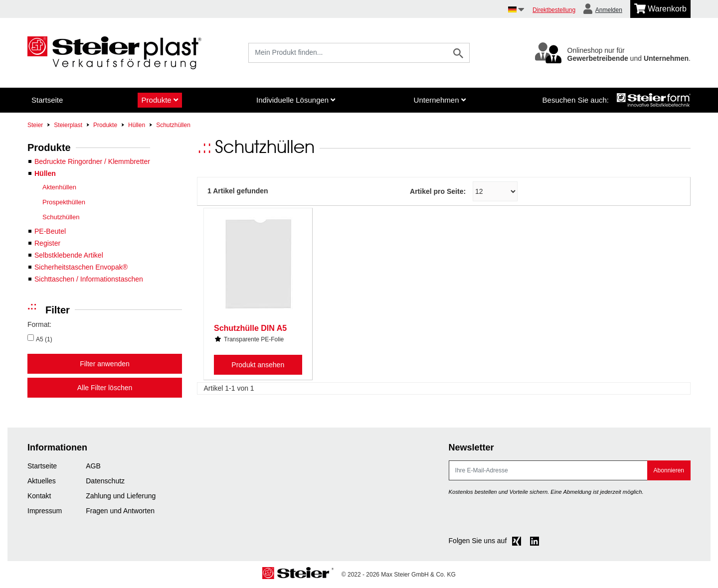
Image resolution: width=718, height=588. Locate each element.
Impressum (45, 511)
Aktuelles (42, 481)
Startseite (47, 100)
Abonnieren (669, 470)
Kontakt (39, 496)
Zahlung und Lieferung (121, 496)
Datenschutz (105, 481)
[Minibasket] (660, 9)
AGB (93, 466)
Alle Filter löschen (105, 388)
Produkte (160, 100)
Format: (39, 324)
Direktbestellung (554, 10)
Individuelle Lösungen (296, 100)
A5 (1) (44, 339)
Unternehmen (440, 100)
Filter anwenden (105, 364)
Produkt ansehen (258, 365)
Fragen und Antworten (120, 511)
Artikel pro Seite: (438, 191)
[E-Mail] (548, 470)
